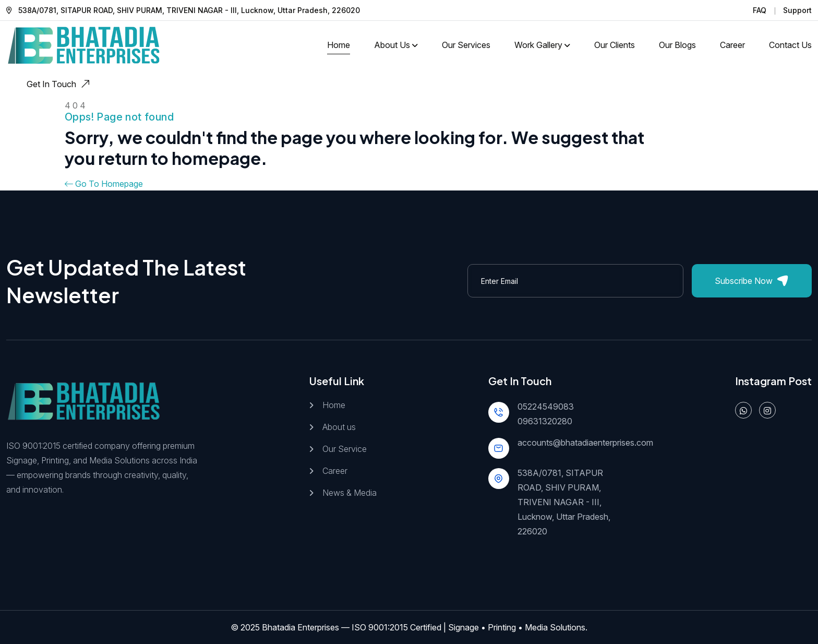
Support (797, 10)
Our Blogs (677, 45)
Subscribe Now (751, 281)
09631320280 (545, 421)
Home (339, 45)
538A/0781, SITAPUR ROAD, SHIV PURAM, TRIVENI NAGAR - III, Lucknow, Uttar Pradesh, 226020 (564, 502)
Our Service (345, 449)
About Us (392, 45)
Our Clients (615, 45)
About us (339, 427)
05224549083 (546, 407)
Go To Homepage (104, 184)
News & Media (350, 493)
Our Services (466, 45)
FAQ (760, 10)
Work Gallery (538, 45)
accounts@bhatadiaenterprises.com (585, 443)
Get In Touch (60, 84)
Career (732, 45)
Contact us (790, 45)
